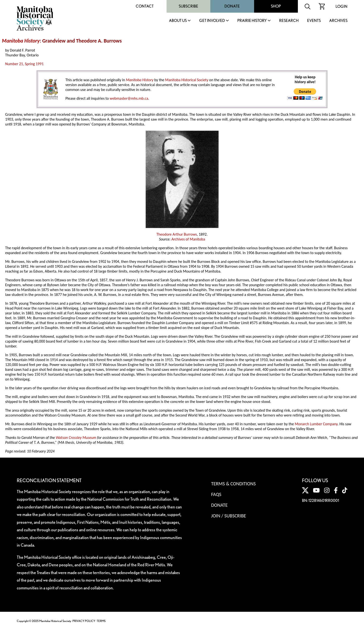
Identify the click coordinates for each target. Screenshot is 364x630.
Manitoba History (21, 41)
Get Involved (212, 21)
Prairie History (252, 21)
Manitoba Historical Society (187, 80)
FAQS (216, 494)
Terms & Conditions (233, 484)
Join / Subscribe (229, 516)
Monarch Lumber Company (316, 424)
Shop (276, 6)
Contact (145, 6)
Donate (232, 6)
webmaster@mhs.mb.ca (129, 98)
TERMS (101, 621)
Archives (338, 21)
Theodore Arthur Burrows (177, 234)
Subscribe (188, 6)
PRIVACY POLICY (84, 621)
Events (314, 21)
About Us (178, 21)
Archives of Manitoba (188, 239)
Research (289, 21)
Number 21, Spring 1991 (24, 64)
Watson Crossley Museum (76, 438)
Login (342, 6)
